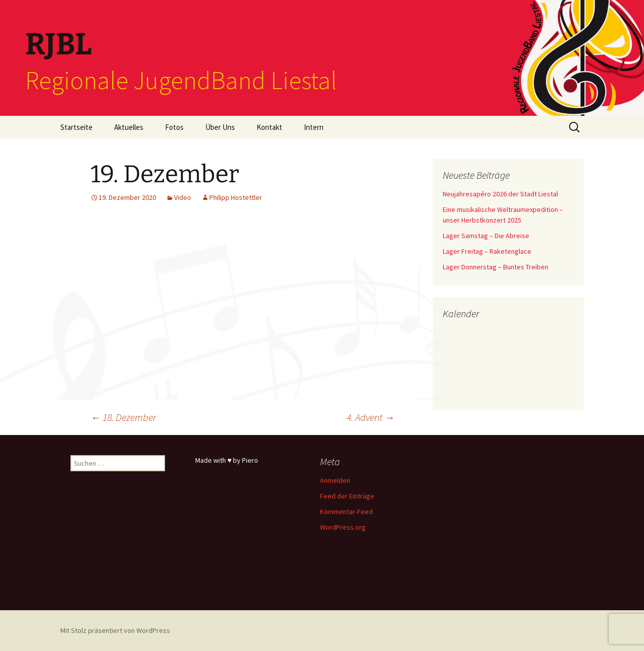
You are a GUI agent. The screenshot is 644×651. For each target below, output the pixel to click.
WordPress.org (343, 527)
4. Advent (371, 417)
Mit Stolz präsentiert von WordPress (115, 630)
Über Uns (220, 127)
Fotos (174, 127)
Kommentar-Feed (346, 512)
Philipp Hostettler (236, 197)
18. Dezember (123, 417)
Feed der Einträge (347, 496)
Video (183, 197)
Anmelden (335, 480)
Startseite (76, 127)
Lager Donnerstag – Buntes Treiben (496, 267)
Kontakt (269, 127)
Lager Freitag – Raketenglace (487, 251)
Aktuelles (129, 127)
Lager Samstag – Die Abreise (486, 236)
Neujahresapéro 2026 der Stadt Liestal (500, 194)
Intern (314, 127)
